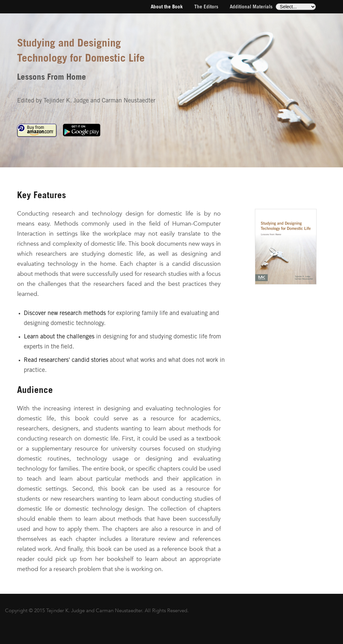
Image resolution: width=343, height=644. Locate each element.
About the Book (167, 7)
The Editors (206, 7)
